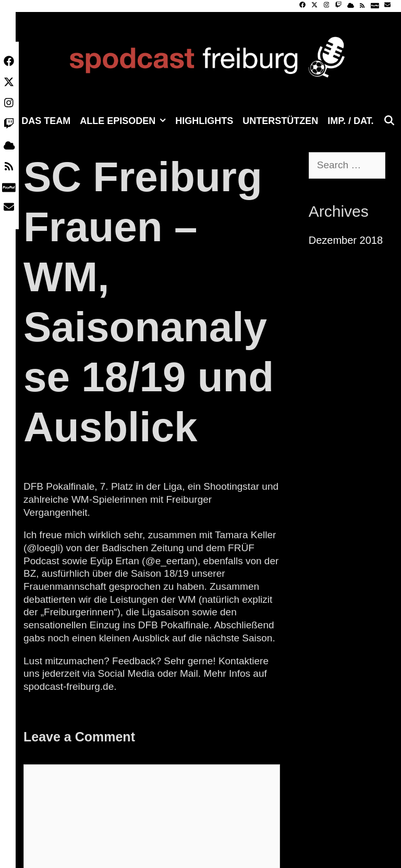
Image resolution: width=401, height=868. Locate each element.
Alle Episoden (125, 121)
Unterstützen (280, 121)
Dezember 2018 (346, 240)
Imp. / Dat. (350, 121)
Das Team (46, 121)
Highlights (204, 121)
